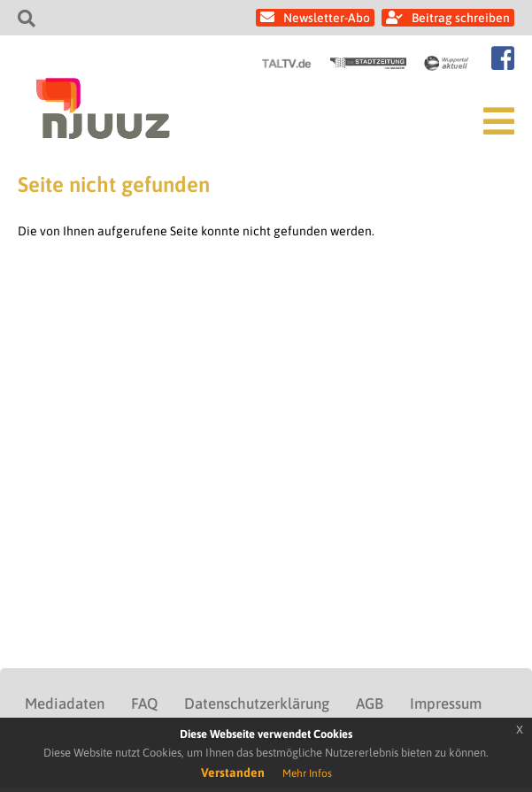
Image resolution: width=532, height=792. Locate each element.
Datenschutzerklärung (257, 704)
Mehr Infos (307, 773)
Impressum (446, 704)
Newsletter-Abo (327, 18)
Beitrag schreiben (461, 18)
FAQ (144, 704)
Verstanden (233, 773)
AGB (370, 704)
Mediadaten (65, 704)
